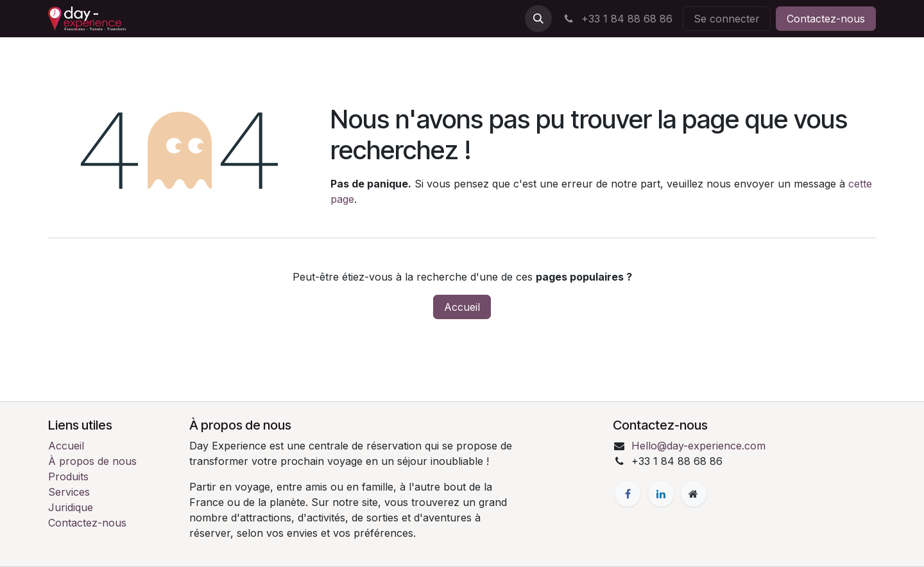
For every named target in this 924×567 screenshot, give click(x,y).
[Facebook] (628, 494)
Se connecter (727, 19)
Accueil (462, 307)
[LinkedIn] (661, 494)
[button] (538, 19)
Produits (68, 476)
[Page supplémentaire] (694, 494)
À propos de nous (92, 461)
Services (69, 492)
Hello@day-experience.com (698, 446)
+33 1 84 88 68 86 (617, 19)
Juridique (71, 507)
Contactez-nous (826, 19)
